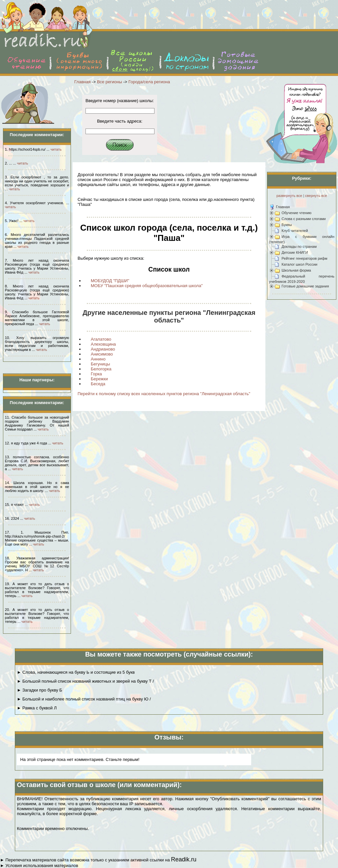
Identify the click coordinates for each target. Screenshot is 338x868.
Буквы (287, 225)
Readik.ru (184, 859)
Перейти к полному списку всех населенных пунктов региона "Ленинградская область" (164, 394)
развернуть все (289, 196)
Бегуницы (100, 364)
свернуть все (316, 196)
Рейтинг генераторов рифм (304, 258)
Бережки (99, 379)
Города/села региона (149, 82)
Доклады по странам (299, 246)
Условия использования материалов (42, 866)
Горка (96, 374)
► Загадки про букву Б (39, 690)
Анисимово (102, 354)
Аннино (98, 359)
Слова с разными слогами (304, 219)
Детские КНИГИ (295, 252)
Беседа (98, 384)
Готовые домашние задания (305, 286)
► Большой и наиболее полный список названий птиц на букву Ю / (84, 699)
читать (56, 149)
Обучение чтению (297, 213)
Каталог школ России (299, 264)
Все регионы (110, 82)
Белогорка (101, 369)
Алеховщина (103, 344)
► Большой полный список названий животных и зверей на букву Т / (85, 681)
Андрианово (103, 349)
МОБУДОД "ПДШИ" (110, 281)
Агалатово (101, 339)
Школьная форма (296, 270)
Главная (82, 82)
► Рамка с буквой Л (37, 708)
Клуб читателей (295, 231)
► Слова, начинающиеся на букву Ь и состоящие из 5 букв (76, 672)
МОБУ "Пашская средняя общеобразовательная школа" (147, 286)
